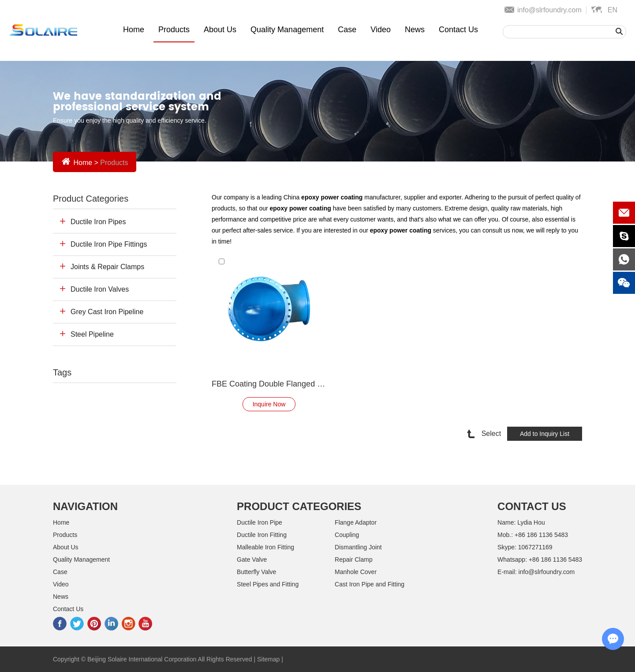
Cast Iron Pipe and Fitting (370, 584)
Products (174, 30)
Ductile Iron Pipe (260, 522)
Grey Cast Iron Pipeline (107, 312)
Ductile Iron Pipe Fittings (109, 244)
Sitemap (268, 659)
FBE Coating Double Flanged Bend (269, 384)
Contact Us (458, 30)
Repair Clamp (354, 559)
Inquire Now (269, 404)
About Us (220, 30)
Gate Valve (252, 559)
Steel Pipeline (92, 334)
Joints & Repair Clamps (107, 267)
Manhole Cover (356, 572)
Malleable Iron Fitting (265, 547)
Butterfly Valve (256, 572)
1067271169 (535, 547)
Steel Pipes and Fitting (268, 584)
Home (134, 30)
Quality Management (287, 30)
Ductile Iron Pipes (98, 222)
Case (347, 30)
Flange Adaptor (356, 522)
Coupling (347, 535)
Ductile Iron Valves (100, 289)
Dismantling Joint (358, 547)
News (415, 30)
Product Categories (91, 199)
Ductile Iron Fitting (262, 535)
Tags (62, 372)
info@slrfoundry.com (549, 10)
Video (381, 30)
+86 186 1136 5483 (555, 559)
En (613, 10)
